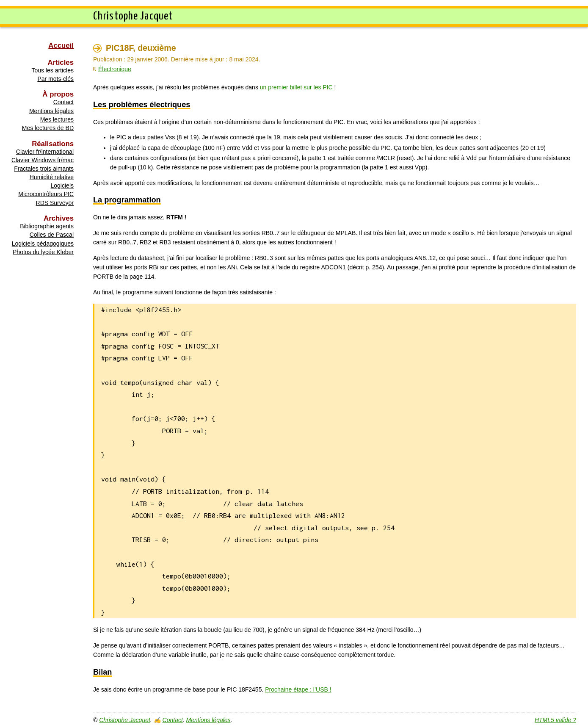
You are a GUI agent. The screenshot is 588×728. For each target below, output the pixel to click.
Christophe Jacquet (125, 720)
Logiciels (62, 185)
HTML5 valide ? (555, 720)
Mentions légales (51, 111)
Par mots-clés (55, 79)
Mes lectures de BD (48, 128)
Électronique (115, 69)
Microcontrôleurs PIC (46, 194)
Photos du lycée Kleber (43, 252)
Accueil (61, 46)
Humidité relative (52, 177)
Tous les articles (52, 70)
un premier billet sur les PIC (296, 87)
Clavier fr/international (45, 152)
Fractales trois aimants (44, 169)
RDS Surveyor (55, 203)
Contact (63, 102)
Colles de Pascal (52, 235)
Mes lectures (57, 119)
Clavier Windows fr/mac (43, 160)
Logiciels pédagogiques (43, 244)
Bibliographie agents (47, 226)
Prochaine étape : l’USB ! (298, 689)
